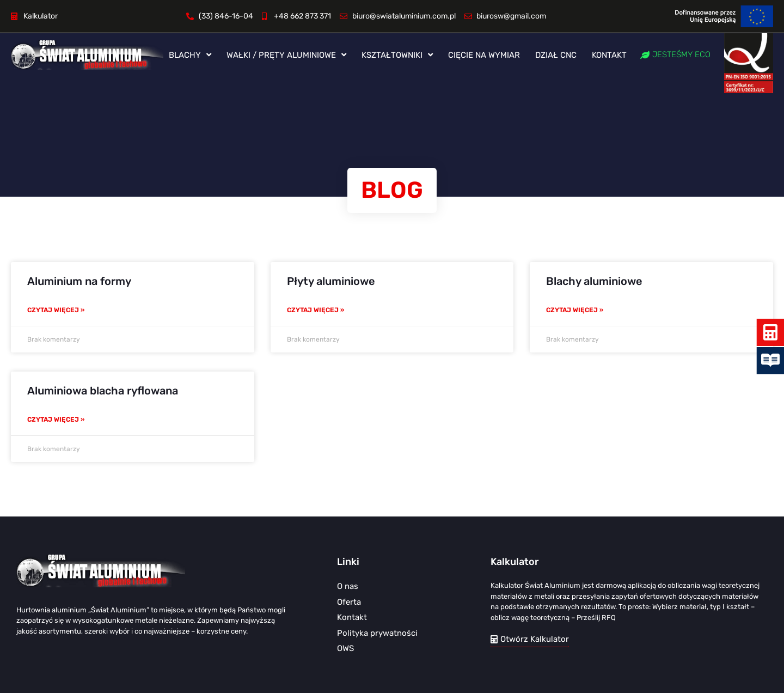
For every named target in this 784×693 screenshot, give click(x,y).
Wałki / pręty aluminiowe (286, 55)
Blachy (190, 55)
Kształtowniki (397, 55)
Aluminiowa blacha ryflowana (103, 391)
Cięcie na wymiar (484, 55)
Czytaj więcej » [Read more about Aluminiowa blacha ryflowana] (56, 420)
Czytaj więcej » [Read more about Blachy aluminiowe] (575, 310)
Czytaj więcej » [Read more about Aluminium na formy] (56, 310)
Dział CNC (556, 55)
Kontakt (609, 55)
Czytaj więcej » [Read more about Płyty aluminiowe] (316, 310)
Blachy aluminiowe (594, 281)
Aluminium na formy (79, 281)
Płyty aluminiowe (331, 281)
